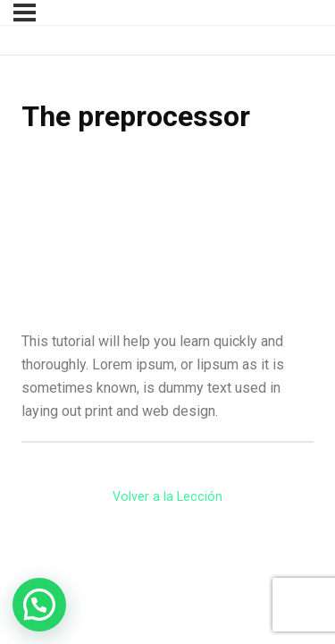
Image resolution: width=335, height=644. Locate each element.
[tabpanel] (167, 290)
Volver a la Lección (167, 497)
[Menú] (25, 13)
